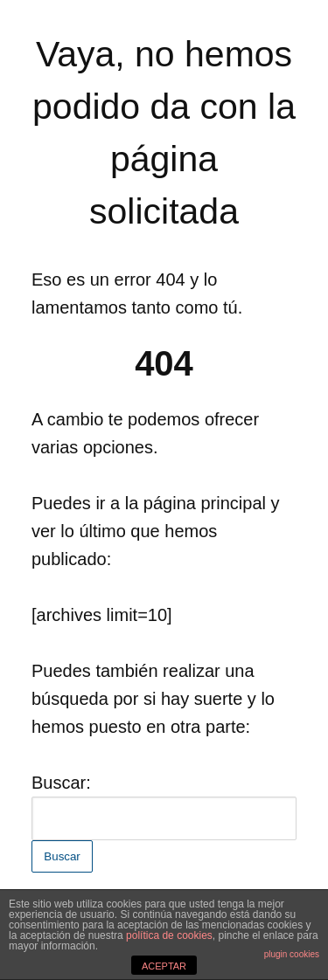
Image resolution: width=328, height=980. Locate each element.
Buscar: (61, 783)
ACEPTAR (164, 966)
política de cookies (169, 935)
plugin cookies (292, 954)
